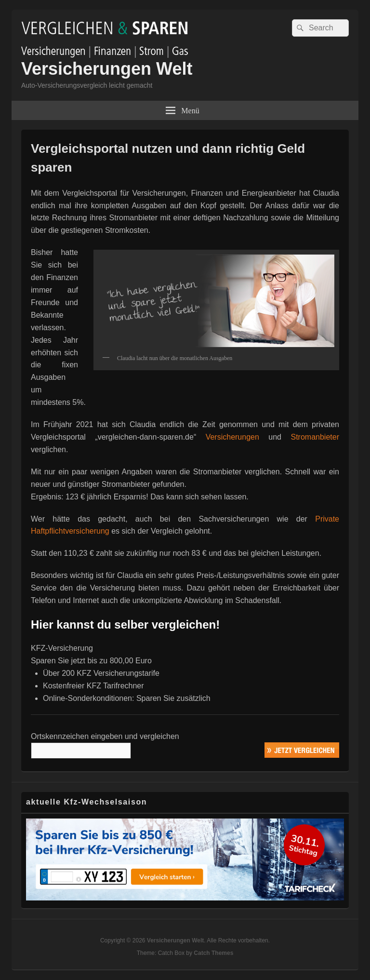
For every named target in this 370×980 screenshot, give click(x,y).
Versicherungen (232, 437)
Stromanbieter (315, 437)
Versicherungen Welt (107, 69)
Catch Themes (213, 953)
